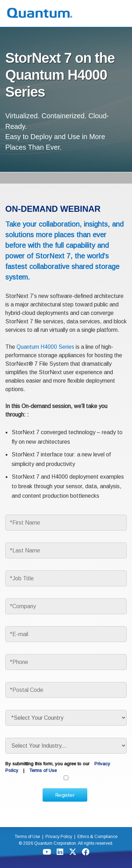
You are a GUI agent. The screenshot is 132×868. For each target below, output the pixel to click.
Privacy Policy (58, 837)
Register (65, 795)
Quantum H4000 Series (45, 347)
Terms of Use (43, 770)
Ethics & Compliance (98, 837)
